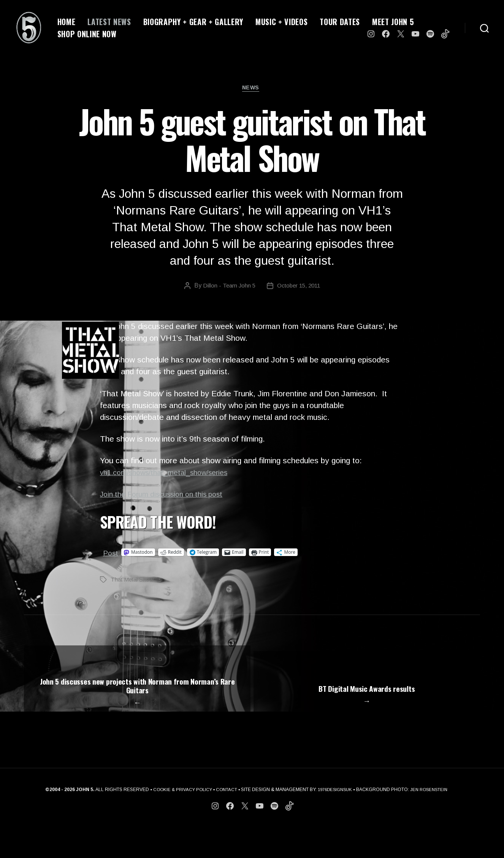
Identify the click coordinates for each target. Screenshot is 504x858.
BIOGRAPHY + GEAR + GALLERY (193, 22)
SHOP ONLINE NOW (87, 34)
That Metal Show (134, 581)
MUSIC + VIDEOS (281, 22)
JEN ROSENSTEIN (432, 821)
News (252, 89)
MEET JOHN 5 (393, 22)
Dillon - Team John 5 (227, 287)
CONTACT (225, 821)
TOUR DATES (340, 22)
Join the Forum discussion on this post (168, 496)
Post (111, 554)
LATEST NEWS (109, 22)
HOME (67, 22)
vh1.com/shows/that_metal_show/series (171, 474)
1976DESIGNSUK (336, 821)
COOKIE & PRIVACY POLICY (179, 821)
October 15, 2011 (299, 287)
